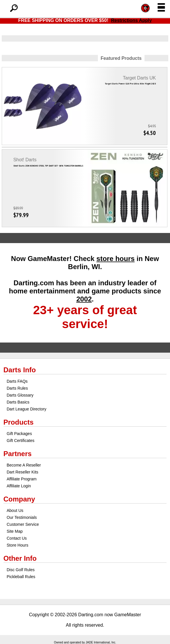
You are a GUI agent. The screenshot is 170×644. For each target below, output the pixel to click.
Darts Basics (18, 402)
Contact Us (17, 538)
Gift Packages (19, 434)
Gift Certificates (21, 441)
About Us (15, 510)
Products (19, 422)
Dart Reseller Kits (22, 472)
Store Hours (18, 545)
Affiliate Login (19, 486)
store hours (116, 259)
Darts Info (20, 370)
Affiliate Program (22, 479)
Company (19, 499)
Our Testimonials (22, 517)
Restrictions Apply (131, 20)
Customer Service (23, 524)
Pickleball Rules (21, 577)
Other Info (20, 558)
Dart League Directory (26, 409)
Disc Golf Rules (21, 570)
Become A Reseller (24, 465)
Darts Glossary (20, 395)
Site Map (15, 531)
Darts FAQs (17, 381)
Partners (18, 454)
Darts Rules (17, 388)
